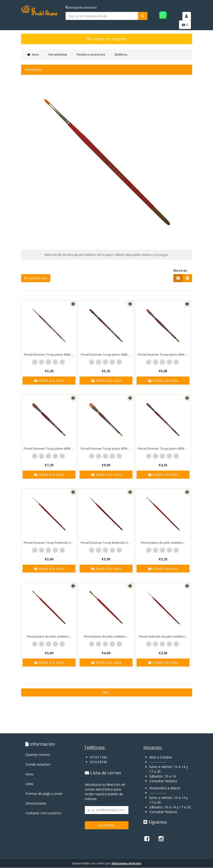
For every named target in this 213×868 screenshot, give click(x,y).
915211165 (99, 757)
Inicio (29, 774)
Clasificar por (36, 278)
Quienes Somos (38, 755)
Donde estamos (38, 765)
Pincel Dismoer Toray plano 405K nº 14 (50, 448)
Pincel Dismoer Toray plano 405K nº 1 (50, 354)
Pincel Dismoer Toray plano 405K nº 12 (164, 354)
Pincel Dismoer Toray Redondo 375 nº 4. (107, 543)
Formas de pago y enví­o (44, 794)
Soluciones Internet (126, 864)
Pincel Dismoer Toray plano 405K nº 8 (164, 448)
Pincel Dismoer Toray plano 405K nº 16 (107, 448)
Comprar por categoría (107, 39)
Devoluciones (36, 804)
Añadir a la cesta (49, 380)
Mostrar (180, 270)
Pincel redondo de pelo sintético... (163, 637)
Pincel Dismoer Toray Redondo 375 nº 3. (50, 543)
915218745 (99, 762)
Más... (106, 693)
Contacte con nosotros (43, 813)
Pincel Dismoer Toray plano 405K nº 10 (107, 354)
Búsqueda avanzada (81, 7)
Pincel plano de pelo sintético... (163, 543)
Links (29, 784)
